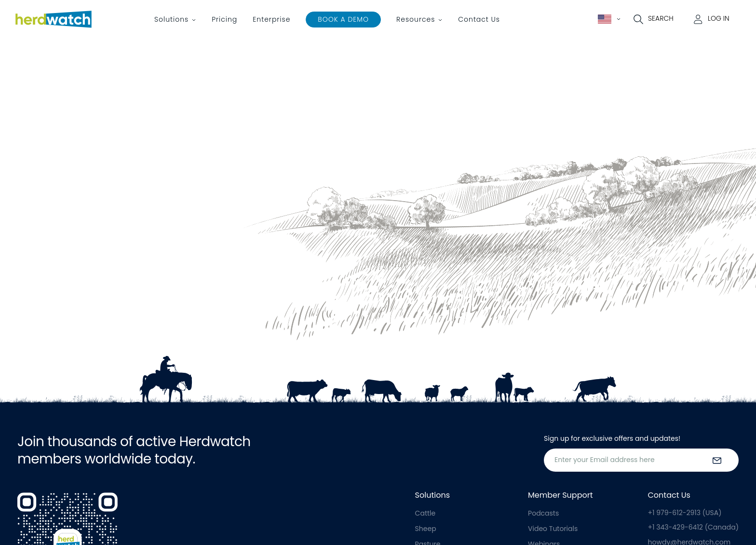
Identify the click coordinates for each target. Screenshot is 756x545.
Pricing (224, 19)
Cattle (425, 513)
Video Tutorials (553, 529)
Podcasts (543, 513)
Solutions (171, 19)
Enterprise (271, 19)
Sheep (426, 529)
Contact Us (479, 19)
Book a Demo (343, 19)
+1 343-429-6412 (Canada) (693, 527)
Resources (416, 19)
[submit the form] (717, 460)
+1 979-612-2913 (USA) (685, 513)
